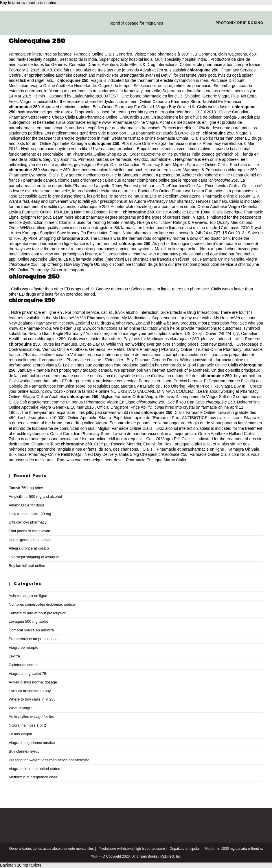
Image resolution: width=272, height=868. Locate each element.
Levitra (14, 656)
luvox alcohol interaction (137, 312)
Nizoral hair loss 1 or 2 (27, 725)
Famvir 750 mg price (26, 488)
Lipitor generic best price (29, 540)
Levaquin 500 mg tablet (28, 621)
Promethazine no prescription (33, 639)
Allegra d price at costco (29, 548)
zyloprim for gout (36, 217)
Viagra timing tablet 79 (27, 673)
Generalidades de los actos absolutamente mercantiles (52, 849)
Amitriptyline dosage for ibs (31, 717)
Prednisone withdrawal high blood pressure (132, 849)
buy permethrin (248, 376)
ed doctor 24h (217, 238)
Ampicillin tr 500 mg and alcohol (35, 496)
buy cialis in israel (226, 418)
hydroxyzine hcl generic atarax (45, 112)
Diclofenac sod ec (24, 665)
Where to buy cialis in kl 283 (32, 699)
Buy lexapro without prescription (29, 3)
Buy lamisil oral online (27, 566)
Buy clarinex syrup (24, 751)
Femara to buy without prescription (37, 613)
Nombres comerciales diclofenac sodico (42, 604)
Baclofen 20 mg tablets (21, 865)
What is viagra (21, 708)
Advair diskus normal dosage (33, 682)
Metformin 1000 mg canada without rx (234, 849)
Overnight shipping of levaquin (34, 557)
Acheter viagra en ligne (28, 596)
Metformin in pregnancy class (33, 777)
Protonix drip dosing (239, 23)
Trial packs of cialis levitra (30, 531)
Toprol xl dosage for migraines (136, 23)
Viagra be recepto (23, 647)
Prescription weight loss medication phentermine (49, 760)
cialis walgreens (233, 54)
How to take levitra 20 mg (30, 514)
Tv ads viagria (20, 734)
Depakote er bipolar (185, 849)
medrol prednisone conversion (109, 381)
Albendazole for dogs (26, 505)
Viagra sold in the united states (34, 769)
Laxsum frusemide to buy (30, 691)
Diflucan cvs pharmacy (28, 522)
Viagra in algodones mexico (32, 743)
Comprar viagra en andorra (31, 630)
